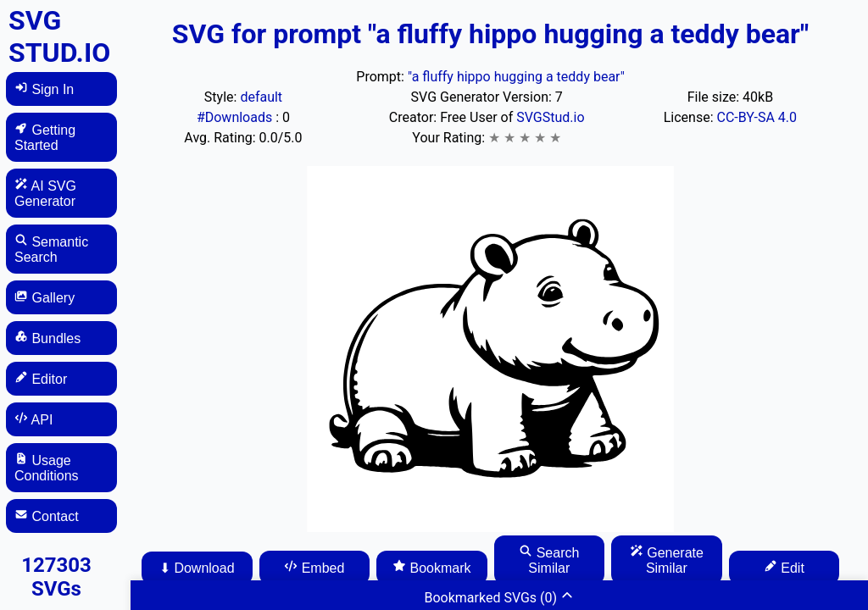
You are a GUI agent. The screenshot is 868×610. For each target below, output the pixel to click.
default (261, 97)
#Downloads (236, 117)
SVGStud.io (550, 117)
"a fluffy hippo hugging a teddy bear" (516, 77)
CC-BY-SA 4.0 (757, 117)
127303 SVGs (56, 577)
